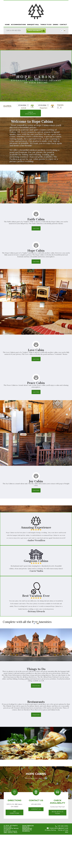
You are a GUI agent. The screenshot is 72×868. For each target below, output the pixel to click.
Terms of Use (63, 863)
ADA (67, 865)
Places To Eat (36, 748)
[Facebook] (62, 31)
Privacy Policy (50, 863)
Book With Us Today (58, 846)
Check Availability (31, 113)
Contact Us (36, 842)
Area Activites (36, 719)
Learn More (36, 262)
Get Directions (14, 846)
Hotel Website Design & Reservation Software (28, 861)
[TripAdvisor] (64, 31)
